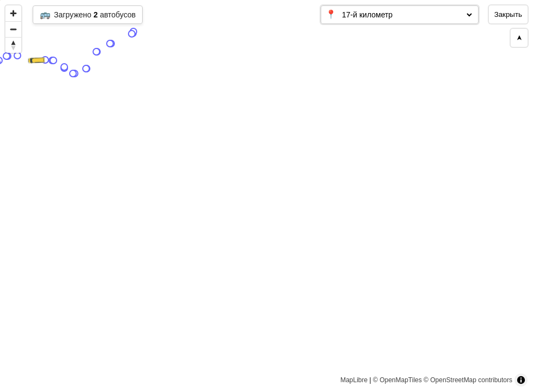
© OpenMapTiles (397, 380)
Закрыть (508, 14)
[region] (266, 196)
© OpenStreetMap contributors (468, 380)
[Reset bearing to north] (13, 45)
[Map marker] (177, 305)
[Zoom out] (13, 29)
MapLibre (354, 380)
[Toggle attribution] (521, 380)
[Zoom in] (13, 13)
